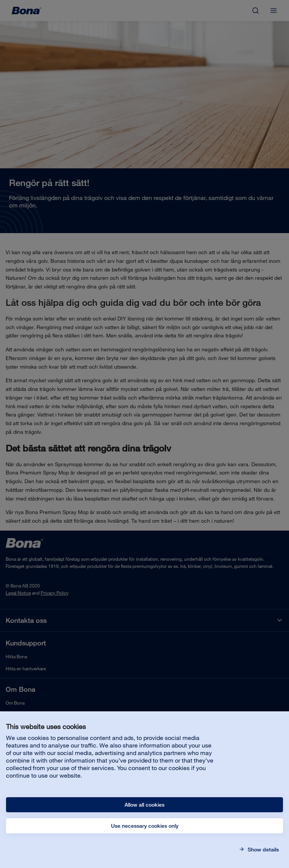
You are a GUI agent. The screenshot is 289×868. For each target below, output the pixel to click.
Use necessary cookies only (145, 826)
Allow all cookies (144, 805)
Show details (262, 850)
